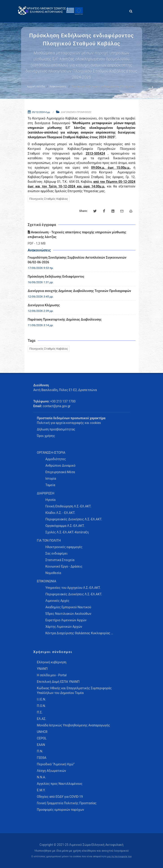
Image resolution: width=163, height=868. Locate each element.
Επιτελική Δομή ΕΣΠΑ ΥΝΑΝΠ (58, 682)
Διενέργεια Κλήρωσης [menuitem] (44, 305)
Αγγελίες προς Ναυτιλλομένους (60, 784)
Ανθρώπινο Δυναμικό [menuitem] (61, 466)
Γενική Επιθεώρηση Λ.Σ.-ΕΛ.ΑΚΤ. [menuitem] (68, 506)
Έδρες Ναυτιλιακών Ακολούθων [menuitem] (68, 614)
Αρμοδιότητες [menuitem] (56, 459)
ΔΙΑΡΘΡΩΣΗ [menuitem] (46, 493)
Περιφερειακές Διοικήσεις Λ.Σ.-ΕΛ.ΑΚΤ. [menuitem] (74, 519)
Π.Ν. (40, 751)
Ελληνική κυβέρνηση (52, 662)
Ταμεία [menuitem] (50, 485)
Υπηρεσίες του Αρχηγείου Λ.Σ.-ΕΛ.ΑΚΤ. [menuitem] (73, 588)
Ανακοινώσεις (58, 87)
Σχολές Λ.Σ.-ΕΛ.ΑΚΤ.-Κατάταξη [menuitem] (67, 532)
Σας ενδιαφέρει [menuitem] (57, 553)
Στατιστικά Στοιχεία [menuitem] (60, 560)
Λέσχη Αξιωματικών (52, 771)
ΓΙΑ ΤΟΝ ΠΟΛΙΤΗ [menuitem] (49, 540)
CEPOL (42, 738)
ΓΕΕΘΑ (42, 758)
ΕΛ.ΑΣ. (42, 719)
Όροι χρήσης (46, 436)
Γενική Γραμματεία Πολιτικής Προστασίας (67, 803)
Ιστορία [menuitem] (51, 479)
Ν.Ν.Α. (41, 777)
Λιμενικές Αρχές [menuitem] (58, 601)
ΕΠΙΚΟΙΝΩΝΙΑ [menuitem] (47, 581)
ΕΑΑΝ (41, 745)
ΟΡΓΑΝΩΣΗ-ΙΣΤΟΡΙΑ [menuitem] (51, 453)
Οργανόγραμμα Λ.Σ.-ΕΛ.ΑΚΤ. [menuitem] (65, 526)
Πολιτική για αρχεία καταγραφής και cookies (69, 423)
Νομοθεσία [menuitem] (53, 573)
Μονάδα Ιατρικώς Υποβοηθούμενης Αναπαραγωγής (74, 725)
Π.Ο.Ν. (41, 706)
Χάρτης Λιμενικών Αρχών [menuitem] (64, 627)
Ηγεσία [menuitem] (51, 500)
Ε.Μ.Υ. (41, 790)
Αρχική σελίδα (36, 87)
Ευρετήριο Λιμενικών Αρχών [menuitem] (66, 620)
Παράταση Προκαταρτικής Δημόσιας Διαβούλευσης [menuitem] (65, 319)
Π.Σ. (40, 712)
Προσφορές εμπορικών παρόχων (61, 810)
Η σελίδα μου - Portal (52, 675)
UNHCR (42, 732)
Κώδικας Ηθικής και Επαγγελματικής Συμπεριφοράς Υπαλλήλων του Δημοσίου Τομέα (74, 690)
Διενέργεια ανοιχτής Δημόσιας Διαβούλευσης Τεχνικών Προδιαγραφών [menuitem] (79, 291)
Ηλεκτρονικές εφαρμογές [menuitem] (64, 547)
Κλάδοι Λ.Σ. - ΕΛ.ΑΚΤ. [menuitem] (60, 513)
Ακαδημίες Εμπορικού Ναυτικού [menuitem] (68, 607)
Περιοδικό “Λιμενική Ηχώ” (56, 764)
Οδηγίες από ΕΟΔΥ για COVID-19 (60, 797)
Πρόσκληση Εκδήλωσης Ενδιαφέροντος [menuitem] (56, 277)
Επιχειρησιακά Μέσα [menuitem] (60, 472)
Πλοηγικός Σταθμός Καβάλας (49, 199)
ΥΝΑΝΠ (42, 669)
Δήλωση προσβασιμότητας (56, 429)
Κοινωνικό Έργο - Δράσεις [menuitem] (64, 566)
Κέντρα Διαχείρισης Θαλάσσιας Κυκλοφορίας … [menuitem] (79, 633)
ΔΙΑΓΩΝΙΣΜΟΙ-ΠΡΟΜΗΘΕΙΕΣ (76, 112)
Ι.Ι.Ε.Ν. (41, 699)
